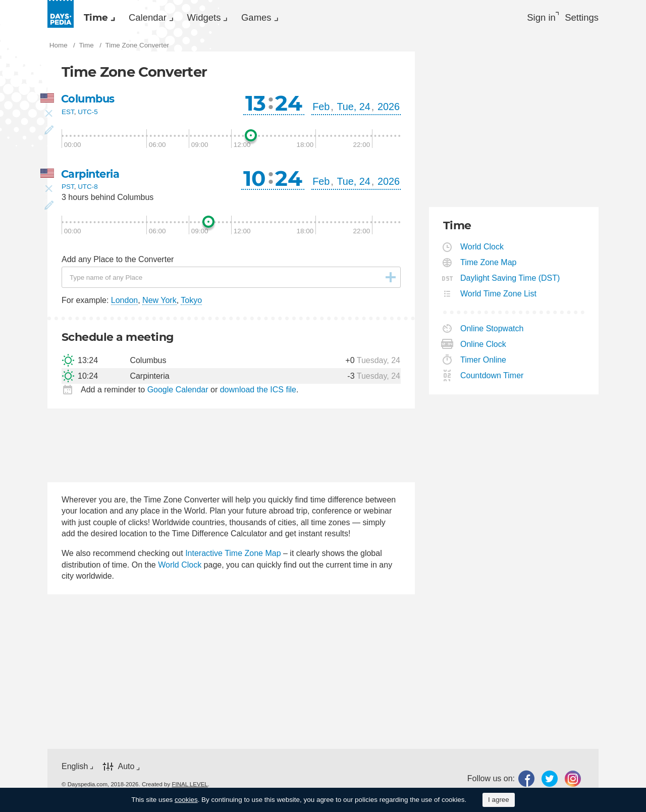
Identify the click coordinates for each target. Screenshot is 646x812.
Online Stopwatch (492, 332)
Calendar (166, 18)
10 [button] (255, 181)
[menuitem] (103, 18)
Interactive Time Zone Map (233, 557)
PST (68, 190)
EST (68, 115)
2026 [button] (389, 110)
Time (102, 18)
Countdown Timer (492, 378)
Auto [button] (126, 769)
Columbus (90, 102)
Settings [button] (580, 18)
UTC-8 (88, 190)
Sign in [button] (533, 18)
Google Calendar (178, 393)
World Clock (180, 568)
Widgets (234, 18)
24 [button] (289, 106)
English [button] (75, 769)
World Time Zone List (499, 297)
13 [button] (256, 106)
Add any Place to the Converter (118, 262)
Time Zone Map (489, 265)
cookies (186, 800)
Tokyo (191, 303)
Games (299, 18)
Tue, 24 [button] (354, 110)
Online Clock (483, 347)
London (124, 303)
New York (159, 303)
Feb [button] (321, 110)
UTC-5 (88, 115)
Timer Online (483, 363)
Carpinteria (92, 177)
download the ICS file (258, 393)
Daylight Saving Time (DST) (510, 281)
